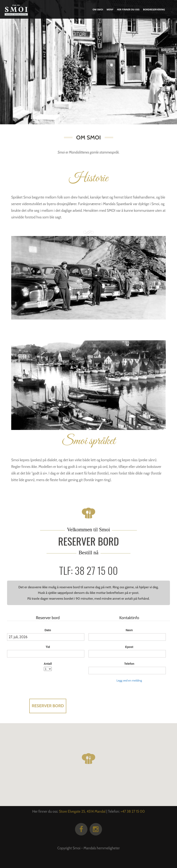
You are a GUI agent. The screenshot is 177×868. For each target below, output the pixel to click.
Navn (129, 630)
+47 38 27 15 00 (133, 811)
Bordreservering (154, 9)
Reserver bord (48, 706)
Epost (129, 647)
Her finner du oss (128, 9)
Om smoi (98, 9)
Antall (48, 664)
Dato (48, 630)
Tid (48, 647)
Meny (110, 9)
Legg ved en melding (129, 680)
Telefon (129, 664)
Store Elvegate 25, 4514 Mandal (82, 811)
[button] (88, 759)
